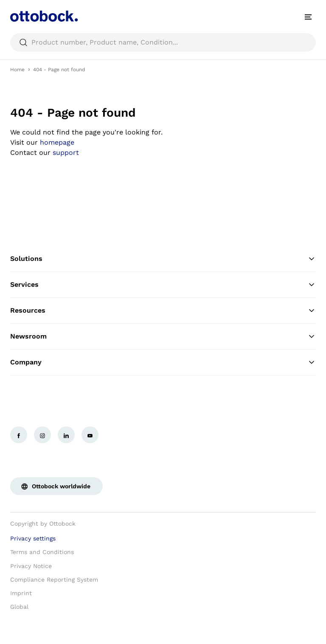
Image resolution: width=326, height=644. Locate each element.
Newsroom (163, 336)
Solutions (163, 259)
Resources (163, 311)
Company (163, 362)
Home (17, 70)
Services (163, 285)
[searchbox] (163, 42)
